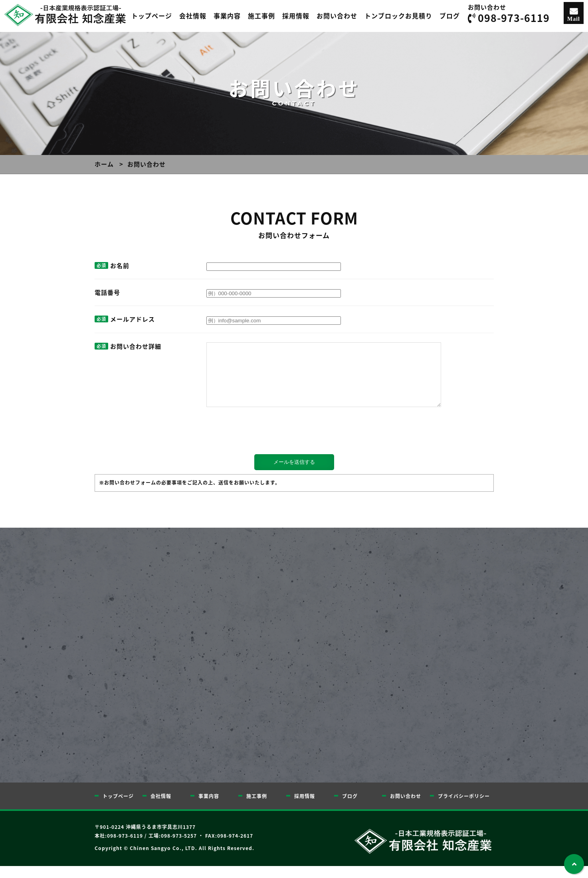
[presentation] (155, 445)
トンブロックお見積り (398, 16)
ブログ (450, 16)
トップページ (152, 16)
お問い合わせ (337, 16)
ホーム (104, 164)
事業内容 (227, 16)
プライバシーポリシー (464, 808)
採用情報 (296, 16)
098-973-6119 (514, 18)
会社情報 (193, 16)
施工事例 (261, 16)
